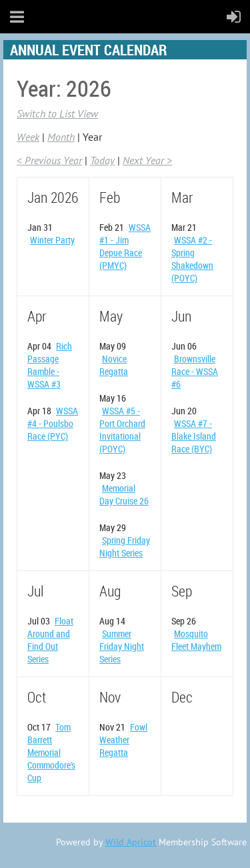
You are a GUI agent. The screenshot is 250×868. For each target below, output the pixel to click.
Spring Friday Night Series (125, 546)
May (111, 316)
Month (61, 137)
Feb (110, 197)
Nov (110, 697)
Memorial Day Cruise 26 (124, 494)
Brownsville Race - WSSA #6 (195, 371)
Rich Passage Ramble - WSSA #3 (50, 365)
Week (28, 137)
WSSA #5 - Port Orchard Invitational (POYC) (122, 430)
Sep (182, 591)
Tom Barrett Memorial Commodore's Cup (51, 752)
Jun (181, 316)
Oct (37, 697)
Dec (182, 697)
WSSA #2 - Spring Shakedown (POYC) (192, 259)
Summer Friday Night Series (122, 646)
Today (102, 160)
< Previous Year (49, 160)
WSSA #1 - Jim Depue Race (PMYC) (125, 246)
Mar (182, 197)
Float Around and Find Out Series (50, 640)
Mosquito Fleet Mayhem (196, 640)
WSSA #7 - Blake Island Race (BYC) (194, 436)
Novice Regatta (114, 365)
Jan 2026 (53, 197)
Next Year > (147, 160)
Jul (35, 591)
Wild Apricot (131, 842)
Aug (110, 591)
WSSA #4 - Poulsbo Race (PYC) (53, 423)
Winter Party (52, 240)
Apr (37, 316)
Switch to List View (57, 113)
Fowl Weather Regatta (123, 740)
